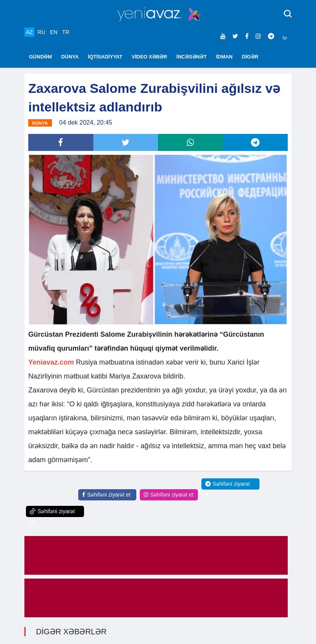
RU (41, 32)
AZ (29, 32)
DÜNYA (70, 57)
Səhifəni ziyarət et (106, 495)
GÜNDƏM (40, 57)
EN (54, 32)
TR (66, 32)
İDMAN (224, 57)
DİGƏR (250, 57)
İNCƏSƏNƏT (192, 57)
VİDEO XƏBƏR (149, 57)
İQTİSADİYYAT (105, 57)
